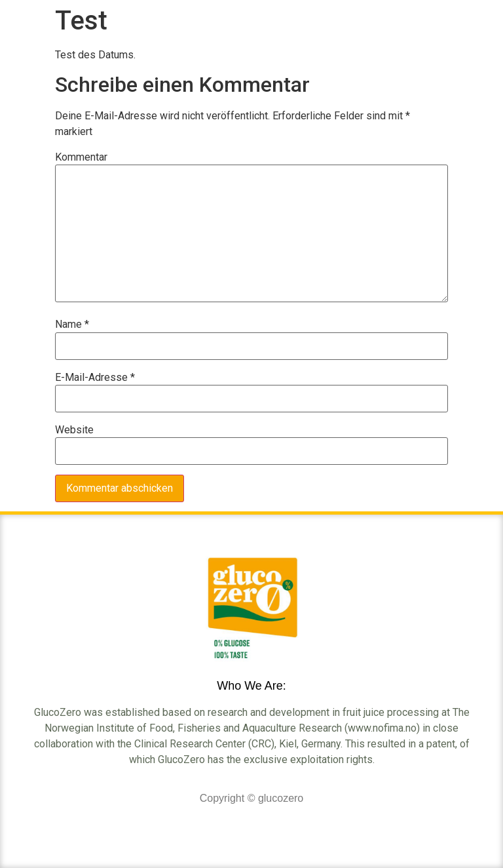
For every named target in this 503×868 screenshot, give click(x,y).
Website (74, 430)
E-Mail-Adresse (95, 378)
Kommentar (81, 157)
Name (72, 325)
